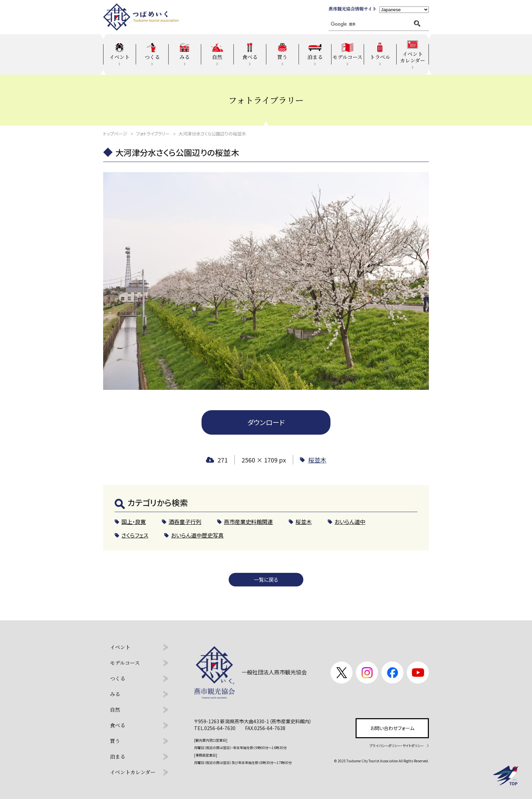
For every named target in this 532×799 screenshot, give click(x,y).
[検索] (358, 24)
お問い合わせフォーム (392, 728)
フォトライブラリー (153, 134)
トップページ (115, 134)
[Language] (404, 10)
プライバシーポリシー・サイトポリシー (397, 746)
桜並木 (317, 460)
